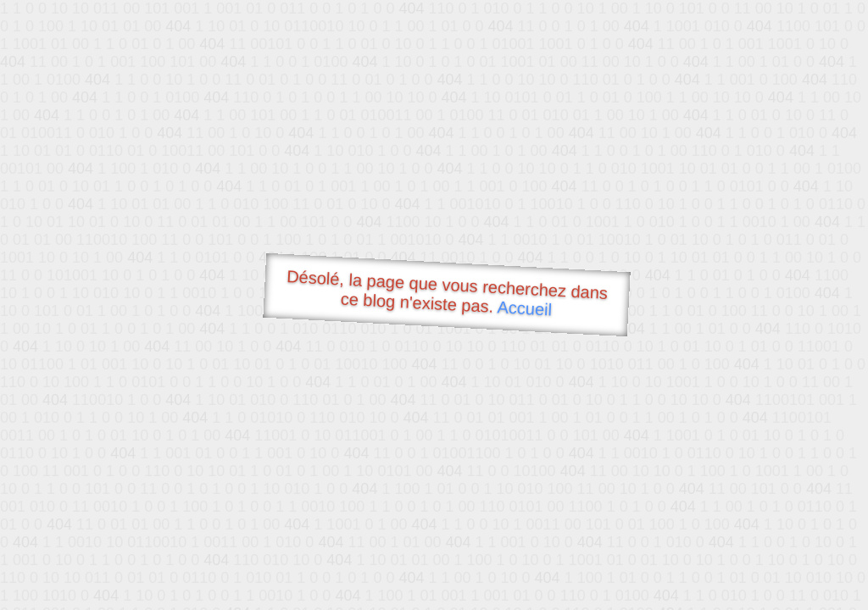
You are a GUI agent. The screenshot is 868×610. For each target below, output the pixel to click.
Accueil (525, 308)
